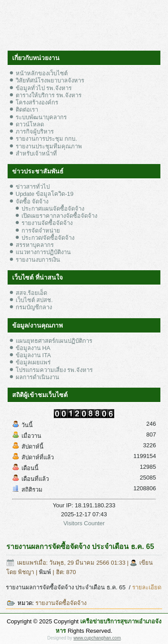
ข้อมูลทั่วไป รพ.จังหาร (44, 88)
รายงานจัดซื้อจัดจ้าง (47, 223)
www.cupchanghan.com (97, 638)
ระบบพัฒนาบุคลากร (41, 117)
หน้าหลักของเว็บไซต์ (42, 73)
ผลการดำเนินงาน (37, 377)
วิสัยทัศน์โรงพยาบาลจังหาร (50, 80)
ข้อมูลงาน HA (33, 348)
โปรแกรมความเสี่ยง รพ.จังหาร (54, 370)
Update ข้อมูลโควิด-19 (45, 194)
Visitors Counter (84, 523)
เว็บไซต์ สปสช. (34, 300)
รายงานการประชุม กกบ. (46, 139)
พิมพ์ (46, 572)
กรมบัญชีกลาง (34, 307)
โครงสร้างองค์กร (37, 102)
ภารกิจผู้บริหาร (35, 132)
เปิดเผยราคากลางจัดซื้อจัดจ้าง (59, 216)
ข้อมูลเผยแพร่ (33, 362)
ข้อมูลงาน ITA (33, 355)
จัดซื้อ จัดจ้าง (32, 201)
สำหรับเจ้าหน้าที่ (36, 153)
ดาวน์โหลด (30, 124)
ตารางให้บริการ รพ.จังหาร (49, 95)
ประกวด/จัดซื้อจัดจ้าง (48, 238)
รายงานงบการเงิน (38, 260)
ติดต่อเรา (27, 110)
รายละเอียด (147, 587)
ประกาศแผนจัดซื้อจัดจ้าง (53, 209)
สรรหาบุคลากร (35, 245)
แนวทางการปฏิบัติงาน (43, 252)
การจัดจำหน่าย (41, 231)
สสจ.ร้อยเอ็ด (32, 293)
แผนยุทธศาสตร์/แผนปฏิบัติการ (54, 341)
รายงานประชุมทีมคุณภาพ (49, 146)
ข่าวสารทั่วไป (33, 187)
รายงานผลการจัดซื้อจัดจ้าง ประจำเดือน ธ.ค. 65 (80, 547)
